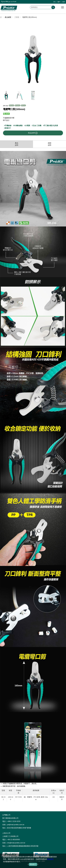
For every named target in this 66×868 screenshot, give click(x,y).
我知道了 (33, 864)
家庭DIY (8, 128)
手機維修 (8, 126)
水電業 (28, 126)
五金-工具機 (37, 126)
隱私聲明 (50, 859)
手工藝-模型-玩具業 (51, 126)
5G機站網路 (18, 126)
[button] (64, 54)
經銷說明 (50, 144)
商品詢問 (33, 133)
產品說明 (17, 144)
